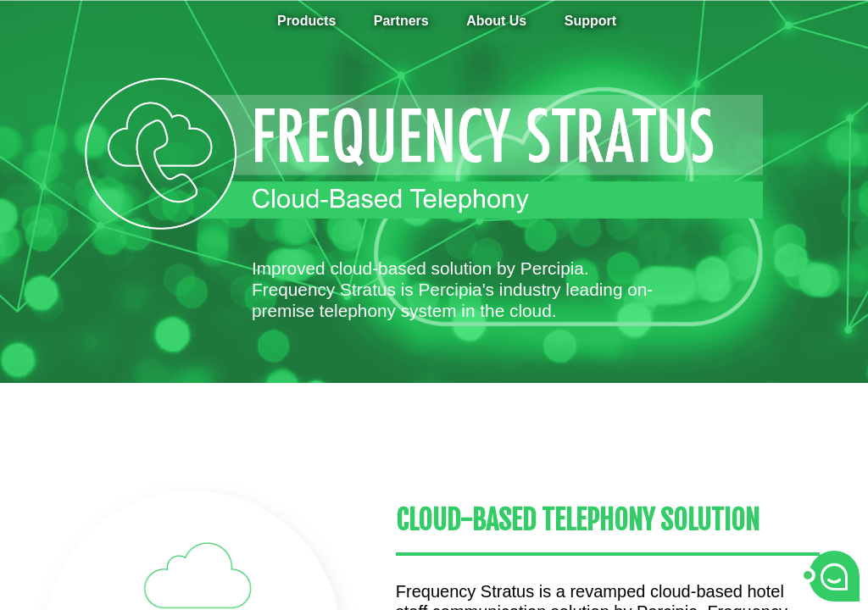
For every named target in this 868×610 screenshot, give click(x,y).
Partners (401, 21)
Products (306, 21)
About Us (496, 21)
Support (590, 21)
